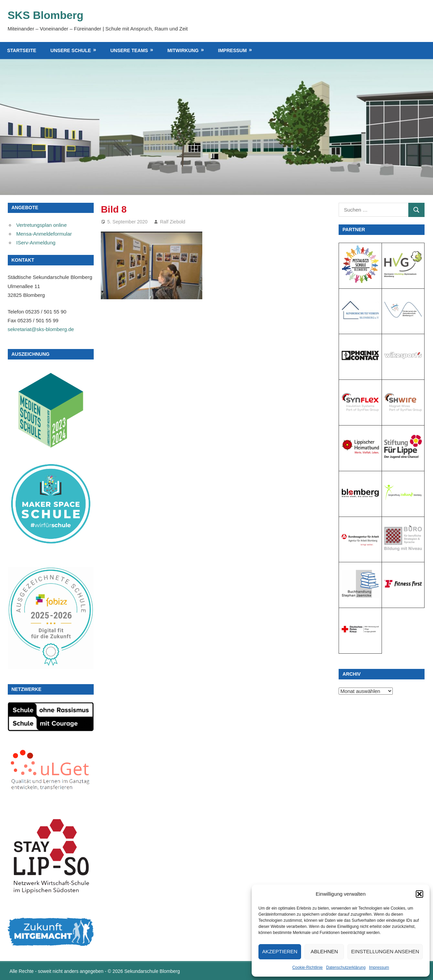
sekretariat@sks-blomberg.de (41, 329)
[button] (419, 894)
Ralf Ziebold (173, 222)
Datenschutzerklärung (346, 967)
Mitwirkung (183, 50)
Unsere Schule (71, 50)
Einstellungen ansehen (385, 951)
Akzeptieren (280, 951)
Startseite (22, 50)
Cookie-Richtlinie (307, 967)
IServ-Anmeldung (36, 243)
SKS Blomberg (46, 15)
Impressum (379, 967)
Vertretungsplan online (41, 225)
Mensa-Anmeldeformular (44, 234)
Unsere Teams (129, 50)
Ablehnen (324, 951)
